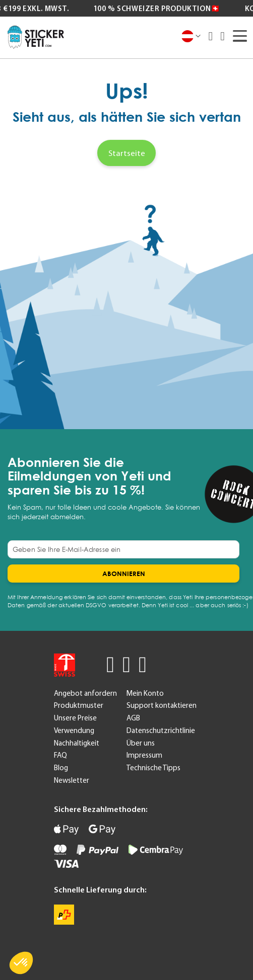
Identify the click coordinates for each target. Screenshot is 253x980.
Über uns (141, 743)
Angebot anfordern (85, 693)
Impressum (144, 755)
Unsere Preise (75, 718)
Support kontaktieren (162, 705)
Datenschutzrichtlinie (161, 730)
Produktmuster (79, 705)
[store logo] (36, 37)
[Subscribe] (123, 574)
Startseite (127, 153)
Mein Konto (145, 693)
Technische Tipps (153, 768)
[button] (21, 963)
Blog (61, 768)
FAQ (60, 755)
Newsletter (72, 780)
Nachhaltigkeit (77, 743)
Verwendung (74, 730)
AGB (133, 718)
